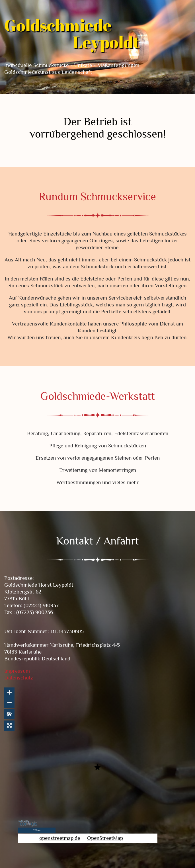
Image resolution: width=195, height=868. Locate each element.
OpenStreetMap (105, 838)
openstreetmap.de (60, 838)
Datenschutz (19, 678)
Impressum (17, 671)
